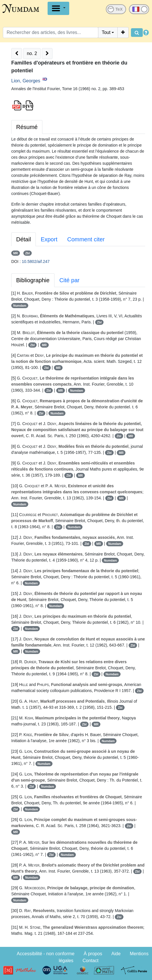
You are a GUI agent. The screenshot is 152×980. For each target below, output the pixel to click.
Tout (106, 32)
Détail (24, 239)
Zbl (27, 253)
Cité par (70, 280)
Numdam (20, 306)
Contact (90, 961)
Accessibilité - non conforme (46, 954)
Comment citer (86, 239)
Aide (116, 954)
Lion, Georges (26, 81)
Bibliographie (33, 280)
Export (49, 239)
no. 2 (32, 53)
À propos (93, 954)
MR (16, 253)
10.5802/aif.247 (36, 261)
